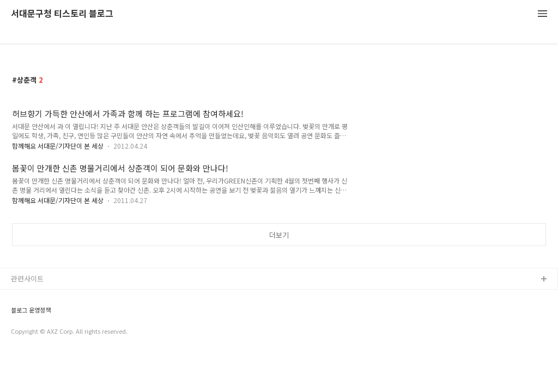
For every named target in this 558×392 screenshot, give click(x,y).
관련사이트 (27, 278)
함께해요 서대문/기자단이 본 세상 (58, 146)
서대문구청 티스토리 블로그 (62, 14)
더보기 (279, 235)
